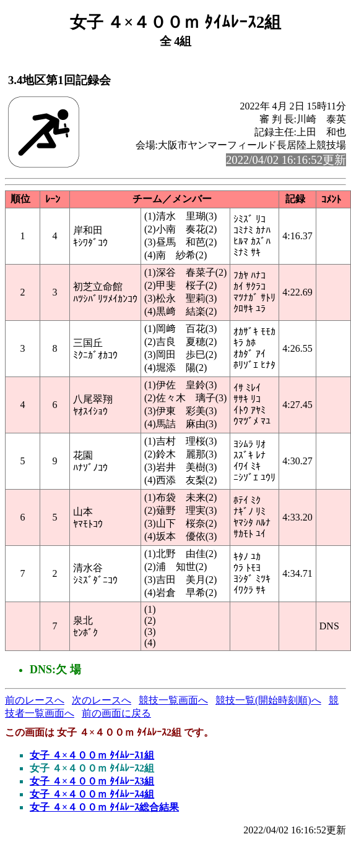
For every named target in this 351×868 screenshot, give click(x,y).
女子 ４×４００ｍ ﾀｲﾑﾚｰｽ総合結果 (104, 807)
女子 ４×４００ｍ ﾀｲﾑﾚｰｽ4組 (92, 794)
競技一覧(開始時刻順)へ (268, 700)
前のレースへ (35, 700)
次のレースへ (102, 700)
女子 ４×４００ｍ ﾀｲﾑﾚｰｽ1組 (92, 755)
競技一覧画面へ (173, 700)
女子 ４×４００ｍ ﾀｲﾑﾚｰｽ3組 (92, 781)
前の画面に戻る (116, 713)
